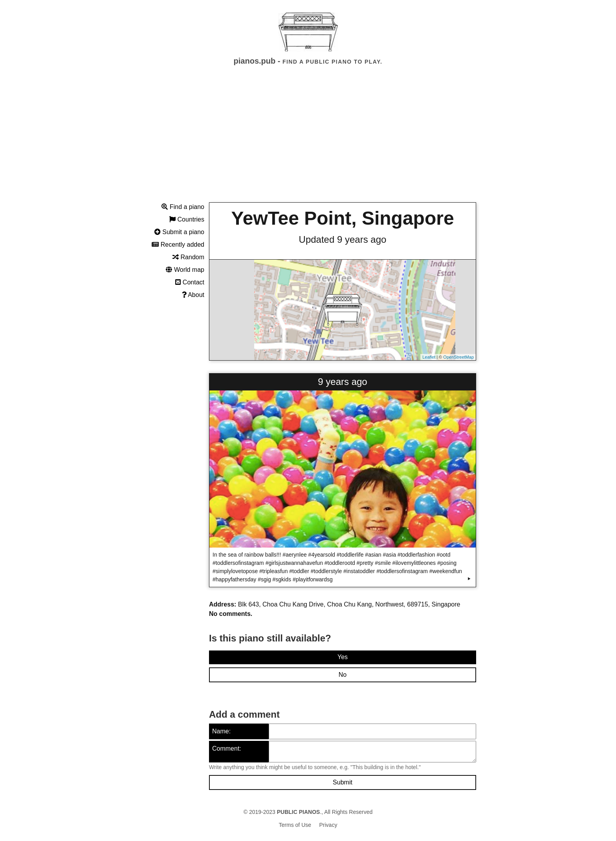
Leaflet (429, 357)
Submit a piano (179, 232)
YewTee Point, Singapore (342, 218)
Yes (343, 657)
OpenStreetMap (458, 357)
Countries (187, 219)
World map (185, 270)
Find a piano (183, 207)
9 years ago (342, 382)
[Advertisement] (308, 141)
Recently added (178, 245)
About (193, 295)
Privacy (328, 825)
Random (188, 257)
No (343, 675)
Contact (190, 282)
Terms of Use (295, 825)
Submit (343, 782)
